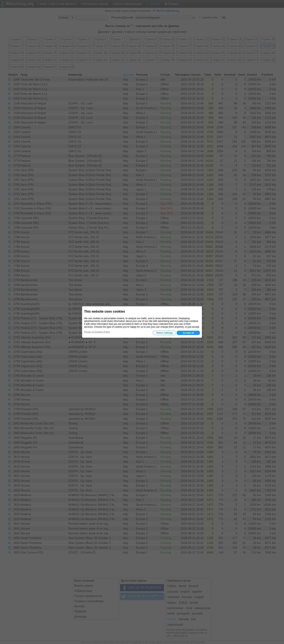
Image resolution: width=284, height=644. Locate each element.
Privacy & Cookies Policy (97, 332)
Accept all (188, 333)
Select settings (164, 333)
